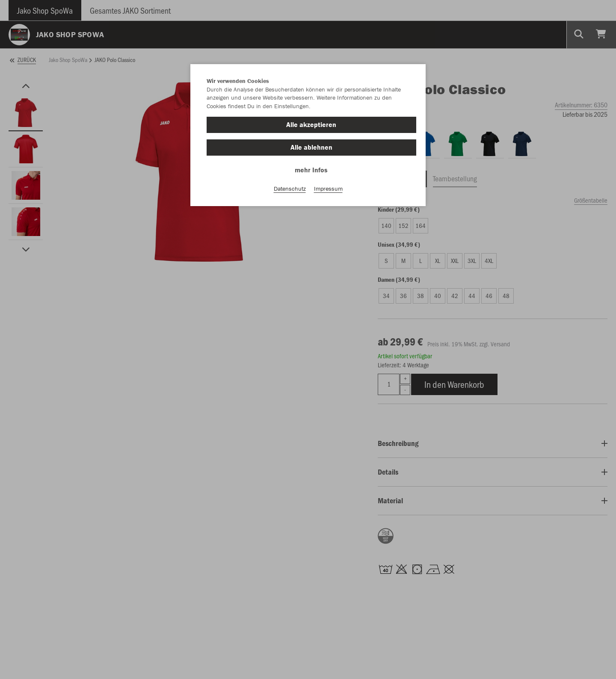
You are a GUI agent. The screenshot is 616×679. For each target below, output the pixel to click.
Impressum (328, 189)
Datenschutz (290, 189)
